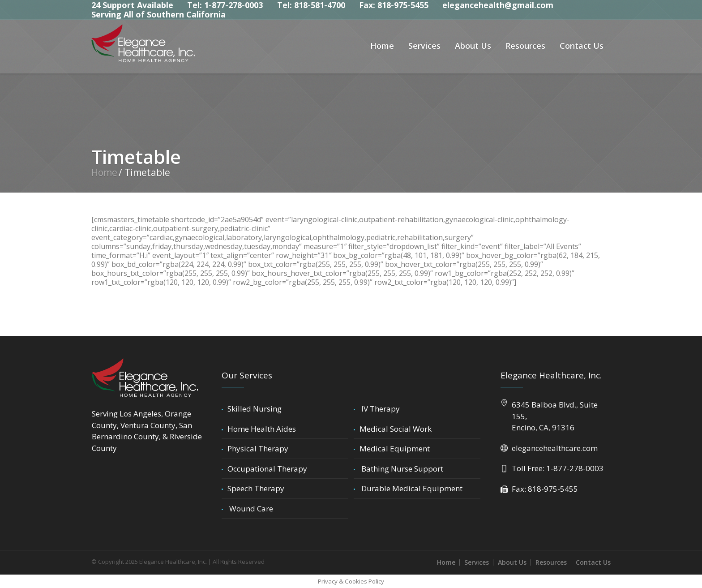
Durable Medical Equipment (411, 488)
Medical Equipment (395, 449)
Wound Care (250, 509)
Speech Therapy (256, 488)
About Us (512, 562)
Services (477, 562)
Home (104, 172)
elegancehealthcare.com (555, 448)
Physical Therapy (258, 449)
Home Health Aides (262, 429)
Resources (551, 562)
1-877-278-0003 (575, 468)
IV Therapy (380, 409)
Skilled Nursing (255, 409)
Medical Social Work (396, 429)
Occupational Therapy (267, 469)
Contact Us (593, 562)
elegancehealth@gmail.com (498, 5)
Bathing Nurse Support (401, 469)
